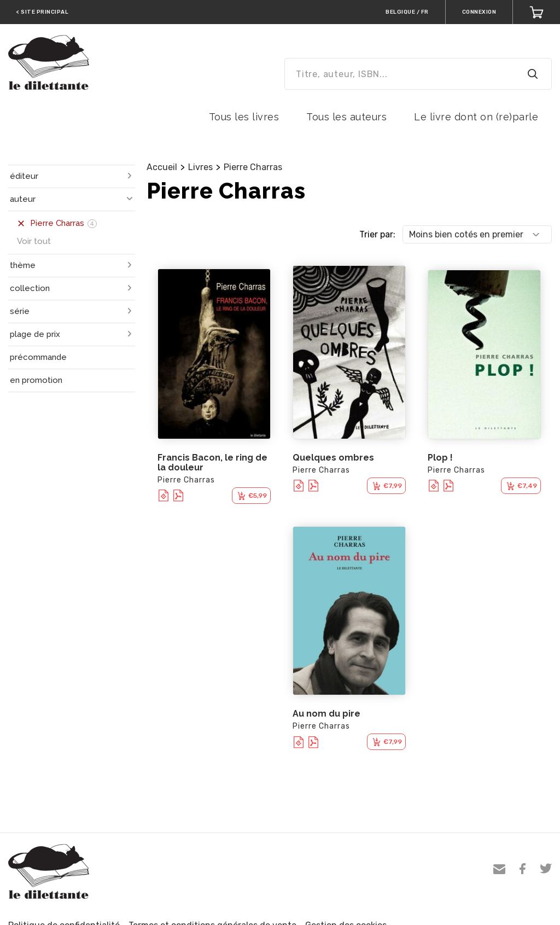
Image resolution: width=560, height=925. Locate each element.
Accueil (162, 167)
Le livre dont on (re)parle (476, 117)
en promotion (36, 380)
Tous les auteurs (346, 117)
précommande (38, 357)
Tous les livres (244, 117)
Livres (200, 167)
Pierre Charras (253, 167)
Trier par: (377, 234)
